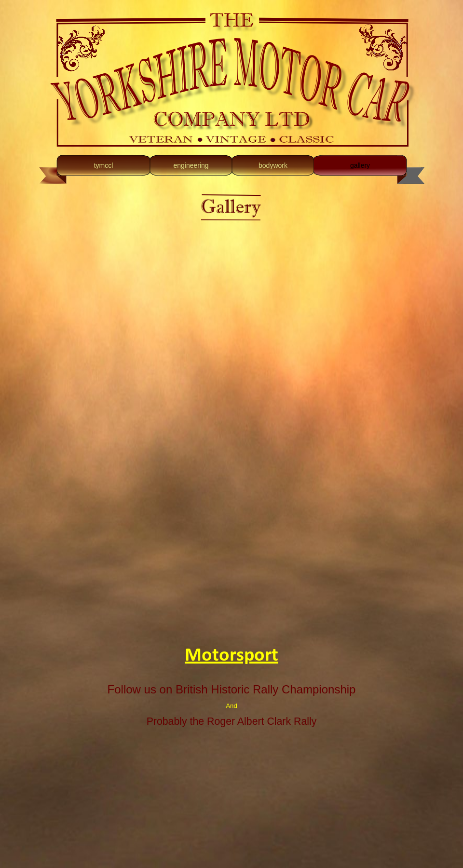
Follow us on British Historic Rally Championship (232, 689)
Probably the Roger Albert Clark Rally (232, 721)
